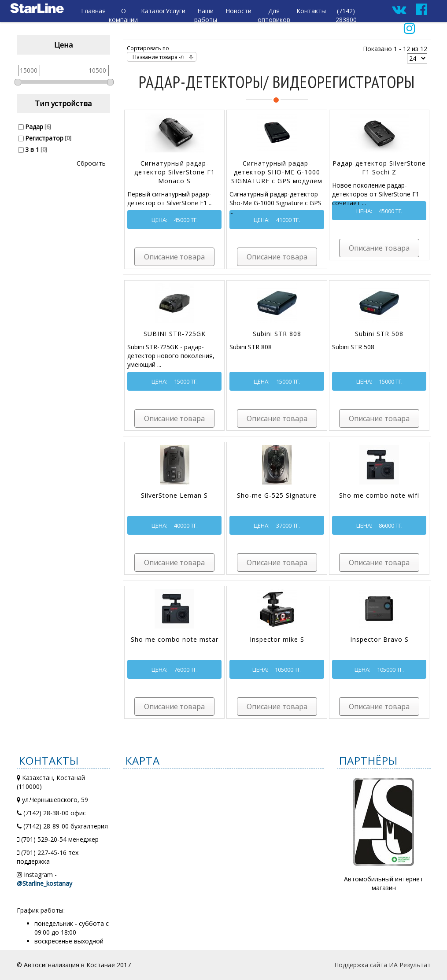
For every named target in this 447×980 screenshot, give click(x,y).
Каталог (153, 11)
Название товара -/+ (159, 57)
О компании (123, 15)
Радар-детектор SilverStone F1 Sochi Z (379, 168)
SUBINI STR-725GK (175, 334)
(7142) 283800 (346, 15)
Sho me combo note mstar (175, 639)
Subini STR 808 (277, 334)
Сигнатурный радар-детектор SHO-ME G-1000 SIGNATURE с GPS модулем (277, 172)
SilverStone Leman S (174, 495)
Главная (93, 11)
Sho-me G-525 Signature (277, 495)
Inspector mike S (277, 639)
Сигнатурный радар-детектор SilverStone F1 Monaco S (175, 172)
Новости (238, 11)
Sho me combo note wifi (379, 495)
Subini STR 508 (379, 334)
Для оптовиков (274, 15)
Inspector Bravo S (379, 639)
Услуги (175, 11)
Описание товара (174, 257)
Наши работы (206, 15)
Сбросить (91, 163)
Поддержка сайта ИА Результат (382, 965)
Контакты (311, 11)
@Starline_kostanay (44, 883)
